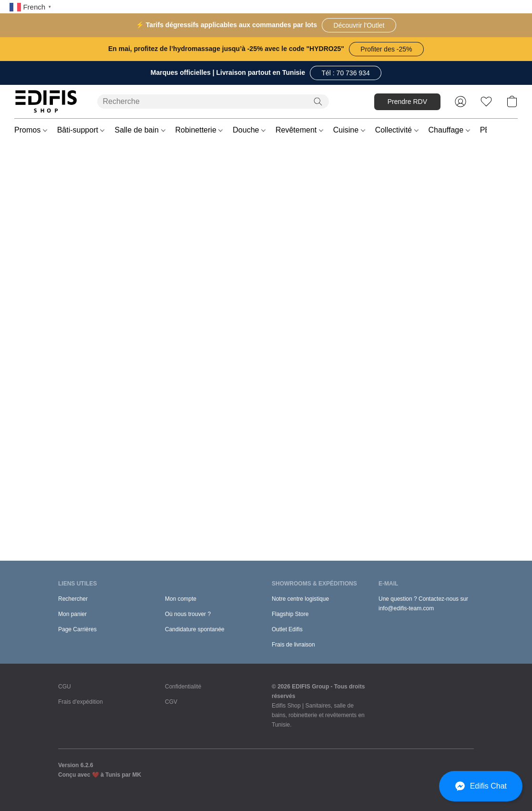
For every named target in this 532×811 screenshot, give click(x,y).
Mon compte (181, 599)
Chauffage (449, 130)
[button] (359, 25)
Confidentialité (183, 687)
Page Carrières (77, 629)
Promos (31, 130)
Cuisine (349, 130)
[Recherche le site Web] (318, 102)
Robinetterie (199, 130)
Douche (249, 130)
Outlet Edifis (287, 629)
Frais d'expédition (81, 702)
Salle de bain (140, 130)
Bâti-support (81, 130)
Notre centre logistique (300, 599)
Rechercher (73, 599)
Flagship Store (290, 614)
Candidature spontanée (195, 629)
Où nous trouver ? (188, 614)
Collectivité (397, 130)
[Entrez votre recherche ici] (213, 102)
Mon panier (72, 614)
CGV (171, 702)
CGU (65, 687)
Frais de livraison (293, 645)
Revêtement (299, 130)
